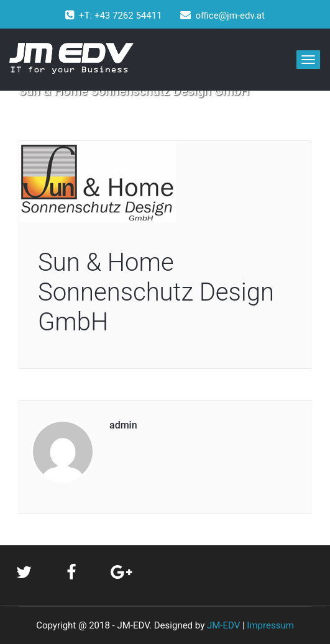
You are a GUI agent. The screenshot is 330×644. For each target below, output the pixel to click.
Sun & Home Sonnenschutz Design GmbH (156, 292)
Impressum (270, 625)
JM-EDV (223, 625)
